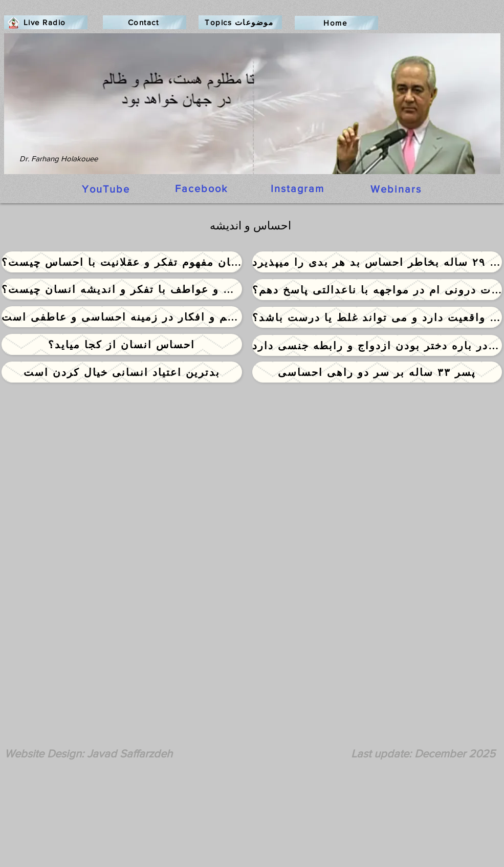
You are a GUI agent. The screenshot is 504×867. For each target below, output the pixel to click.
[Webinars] (397, 189)
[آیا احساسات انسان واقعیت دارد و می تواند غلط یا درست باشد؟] (377, 317)
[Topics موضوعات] (240, 22)
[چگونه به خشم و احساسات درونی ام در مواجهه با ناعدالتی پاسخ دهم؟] (377, 290)
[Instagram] (299, 188)
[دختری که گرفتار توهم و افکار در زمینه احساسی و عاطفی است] (122, 317)
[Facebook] (203, 188)
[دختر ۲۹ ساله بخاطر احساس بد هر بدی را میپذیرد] (377, 262)
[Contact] (145, 22)
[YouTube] (107, 189)
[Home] (336, 23)
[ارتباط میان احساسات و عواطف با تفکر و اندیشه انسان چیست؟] (122, 289)
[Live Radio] (46, 22)
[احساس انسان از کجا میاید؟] (122, 344)
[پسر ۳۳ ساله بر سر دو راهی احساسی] (377, 372)
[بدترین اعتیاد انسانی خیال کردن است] (122, 372)
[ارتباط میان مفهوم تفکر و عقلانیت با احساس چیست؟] (122, 262)
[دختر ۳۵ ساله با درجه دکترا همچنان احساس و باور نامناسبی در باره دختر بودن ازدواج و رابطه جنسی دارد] (377, 345)
